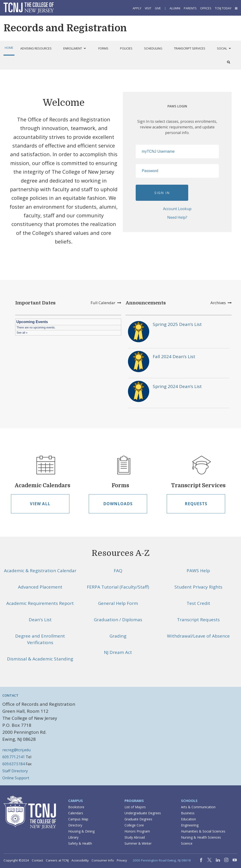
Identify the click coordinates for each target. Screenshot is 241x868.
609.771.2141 (14, 757)
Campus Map (78, 819)
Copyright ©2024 (16, 860)
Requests (196, 504)
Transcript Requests (198, 620)
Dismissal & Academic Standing (40, 659)
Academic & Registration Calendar (40, 571)
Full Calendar (106, 303)
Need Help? (177, 217)
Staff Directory (15, 771)
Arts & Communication (198, 807)
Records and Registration (65, 28)
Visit (148, 8)
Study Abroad (135, 837)
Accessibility (80, 860)
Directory (75, 825)
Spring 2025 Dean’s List (177, 324)
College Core (134, 825)
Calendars (76, 813)
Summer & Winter (138, 843)
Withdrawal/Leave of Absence (198, 636)
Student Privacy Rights (198, 587)
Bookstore (76, 807)
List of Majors (135, 807)
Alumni (175, 8)
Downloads (118, 504)
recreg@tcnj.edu (16, 750)
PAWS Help (198, 571)
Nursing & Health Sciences (201, 837)
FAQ (118, 571)
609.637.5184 (14, 764)
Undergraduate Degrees (143, 813)
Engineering (190, 825)
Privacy (122, 860)
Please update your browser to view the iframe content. (68, 327)
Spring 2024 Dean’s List (177, 386)
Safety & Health (80, 843)
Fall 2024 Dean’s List (174, 356)
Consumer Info (103, 860)
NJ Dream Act (118, 652)
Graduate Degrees (138, 819)
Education (188, 819)
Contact (37, 860)
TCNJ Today (223, 8)
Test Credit (198, 603)
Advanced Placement (40, 587)
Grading (118, 636)
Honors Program (137, 831)
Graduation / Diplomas (118, 620)
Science (187, 843)
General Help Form (118, 603)
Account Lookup (177, 209)
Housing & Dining (81, 831)
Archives (221, 303)
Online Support (16, 778)
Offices (206, 8)
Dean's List (40, 620)
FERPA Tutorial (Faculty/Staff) (118, 587)
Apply (137, 8)
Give (158, 8)
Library (73, 837)
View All (40, 504)
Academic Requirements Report (40, 603)
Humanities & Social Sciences (203, 831)
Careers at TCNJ (57, 860)
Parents (190, 8)
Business (188, 813)
